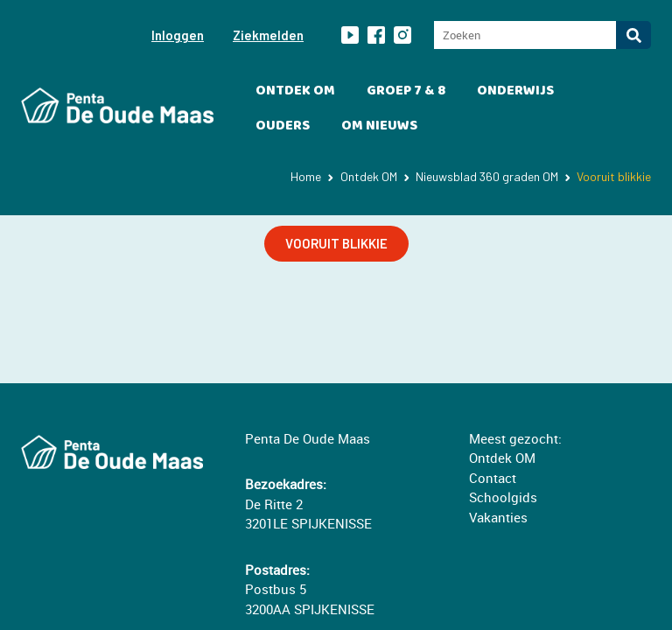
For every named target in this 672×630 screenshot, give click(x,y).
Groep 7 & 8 (406, 91)
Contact (493, 478)
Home (306, 176)
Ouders (283, 126)
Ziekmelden (268, 35)
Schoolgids (503, 497)
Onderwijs (515, 91)
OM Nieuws (379, 126)
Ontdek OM (295, 91)
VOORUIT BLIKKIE (336, 243)
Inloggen (178, 35)
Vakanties (498, 517)
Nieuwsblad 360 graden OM (487, 176)
